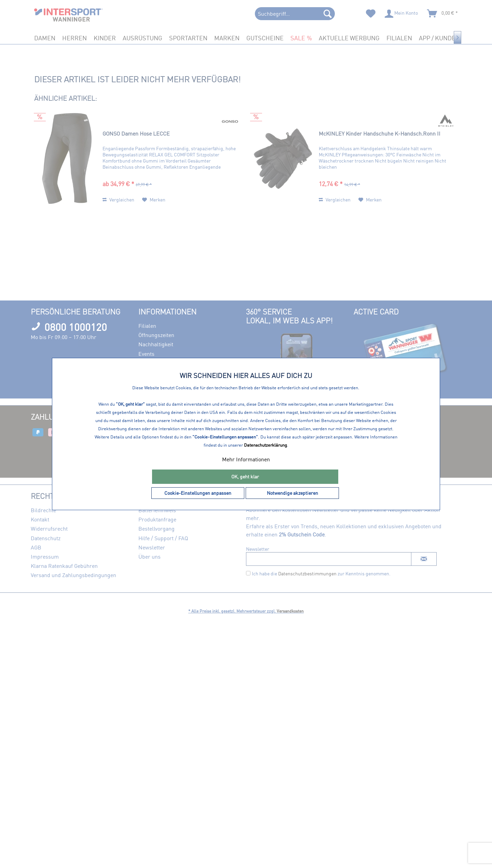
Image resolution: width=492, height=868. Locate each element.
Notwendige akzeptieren (292, 493)
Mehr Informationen (246, 459)
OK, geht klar (245, 477)
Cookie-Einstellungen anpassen (198, 493)
